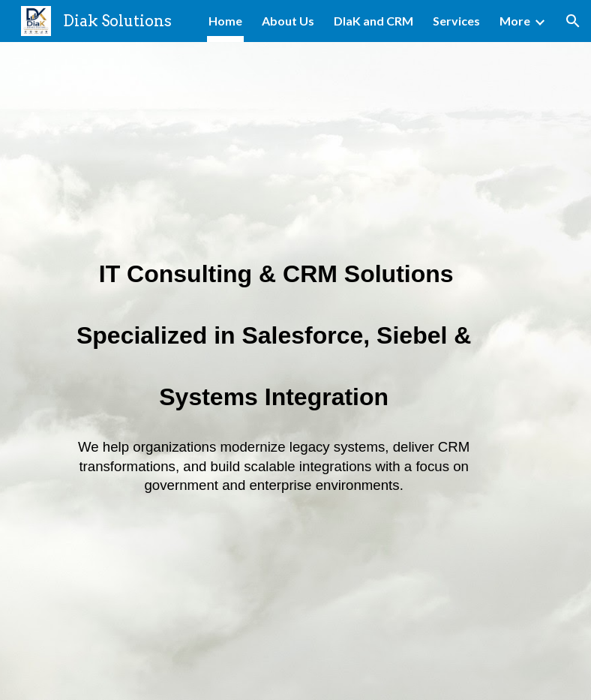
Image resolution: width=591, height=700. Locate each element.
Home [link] (225, 21)
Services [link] (456, 21)
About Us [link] (288, 21)
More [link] (515, 21)
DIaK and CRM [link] (373, 21)
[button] (573, 21)
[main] (274, 371)
